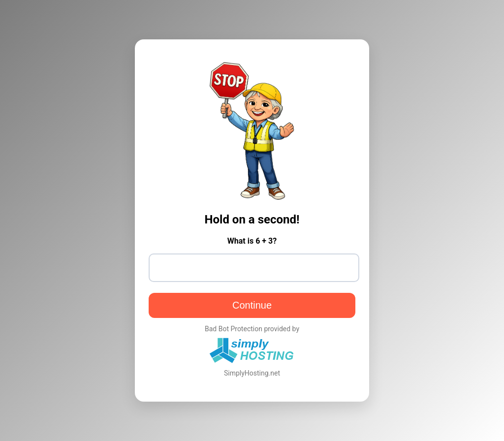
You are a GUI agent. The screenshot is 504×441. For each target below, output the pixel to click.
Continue (252, 305)
